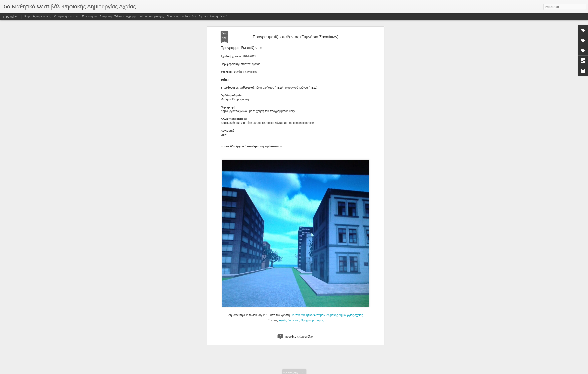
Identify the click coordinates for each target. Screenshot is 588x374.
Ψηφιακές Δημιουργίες (37, 16)
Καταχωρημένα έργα (67, 16)
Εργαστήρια (89, 16)
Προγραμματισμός (312, 320)
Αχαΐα (283, 320)
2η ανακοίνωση (208, 16)
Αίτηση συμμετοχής (152, 16)
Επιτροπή (106, 16)
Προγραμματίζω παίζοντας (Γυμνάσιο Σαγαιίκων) (296, 37)
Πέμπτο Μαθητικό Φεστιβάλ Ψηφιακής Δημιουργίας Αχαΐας (327, 315)
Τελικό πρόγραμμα (126, 16)
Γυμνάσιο (294, 320)
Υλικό (224, 16)
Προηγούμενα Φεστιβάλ (181, 16)
